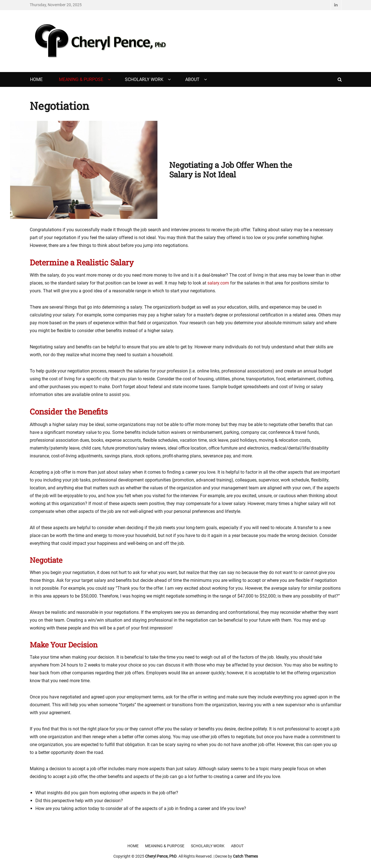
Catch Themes (245, 856)
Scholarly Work (144, 79)
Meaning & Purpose (81, 79)
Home (36, 79)
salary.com (218, 283)
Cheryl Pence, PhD (161, 856)
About (192, 79)
